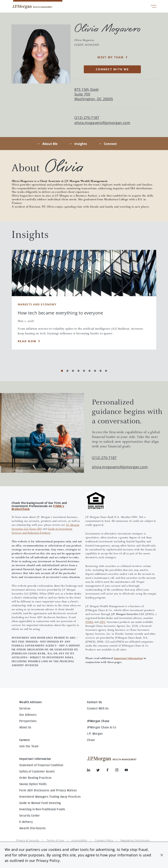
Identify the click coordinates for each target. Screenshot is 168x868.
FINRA (89, 622)
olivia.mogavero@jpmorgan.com (102, 123)
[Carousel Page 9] (106, 371)
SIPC (102, 622)
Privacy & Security (28, 840)
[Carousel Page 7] (95, 371)
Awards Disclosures (33, 828)
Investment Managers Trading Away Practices (50, 797)
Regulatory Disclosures (135, 840)
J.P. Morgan (95, 734)
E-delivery (26, 822)
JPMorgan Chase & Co (102, 727)
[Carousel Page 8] (101, 371)
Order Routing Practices (35, 778)
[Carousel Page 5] (84, 371)
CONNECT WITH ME (112, 69)
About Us (25, 727)
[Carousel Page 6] (90, 371)
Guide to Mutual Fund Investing (40, 803)
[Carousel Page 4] (78, 371)
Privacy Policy (48, 861)
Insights (81, 144)
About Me (50, 144)
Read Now (27, 341)
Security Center (30, 816)
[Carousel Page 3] (73, 371)
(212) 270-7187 (104, 458)
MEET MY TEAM (110, 57)
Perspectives (28, 721)
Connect (110, 144)
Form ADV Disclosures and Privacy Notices (48, 790)
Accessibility (79, 840)
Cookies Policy (104, 840)
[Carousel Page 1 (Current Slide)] (62, 371)
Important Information (128, 658)
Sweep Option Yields (33, 784)
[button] (162, 855)
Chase (91, 740)
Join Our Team (29, 746)
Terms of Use (55, 840)
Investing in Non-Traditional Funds (42, 809)
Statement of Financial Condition (41, 765)
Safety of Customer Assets (37, 772)
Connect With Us (98, 708)
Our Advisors (28, 715)
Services (25, 708)
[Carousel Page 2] (67, 371)
